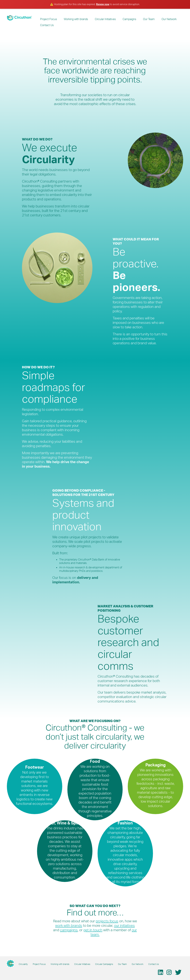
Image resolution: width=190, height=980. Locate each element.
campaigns (69, 930)
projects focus (107, 921)
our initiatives (124, 925)
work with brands (69, 925)
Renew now (103, 4)
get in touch (93, 930)
